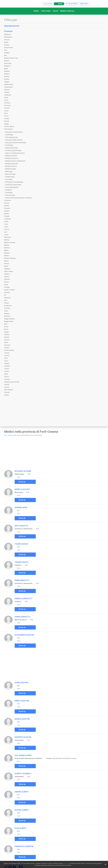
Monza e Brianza (10, 258)
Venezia (7, 379)
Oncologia (9, 179)
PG (5, 295)
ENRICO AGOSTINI (22, 701)
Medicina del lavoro (12, 158)
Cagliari (7, 82)
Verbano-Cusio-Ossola (12, 382)
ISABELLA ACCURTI (22, 489)
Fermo (6, 116)
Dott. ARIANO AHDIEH (23, 755)
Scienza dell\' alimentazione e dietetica (19, 198)
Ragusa (7, 313)
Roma (6, 329)
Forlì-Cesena (8, 129)
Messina (7, 248)
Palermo (7, 279)
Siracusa (7, 345)
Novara (7, 264)
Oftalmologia (10, 177)
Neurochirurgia (10, 174)
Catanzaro (8, 95)
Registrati (84, 4)
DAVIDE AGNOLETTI (22, 617)
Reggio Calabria (9, 319)
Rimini (6, 327)
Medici (36, 11)
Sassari (7, 337)
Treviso (7, 369)
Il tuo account (71, 4)
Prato (6, 311)
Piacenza (7, 298)
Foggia (6, 124)
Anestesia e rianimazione (14, 132)
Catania (7, 92)
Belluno (7, 61)
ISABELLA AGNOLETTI (23, 599)
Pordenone (8, 306)
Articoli (55, 11)
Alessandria (8, 37)
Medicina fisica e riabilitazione (16, 161)
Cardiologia (9, 135)
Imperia (7, 211)
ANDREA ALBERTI (22, 792)
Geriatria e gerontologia (13, 150)
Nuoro (6, 266)
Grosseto (7, 208)
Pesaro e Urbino (9, 290)
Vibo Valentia (9, 390)
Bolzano (7, 74)
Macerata (7, 237)
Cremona (7, 105)
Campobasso (9, 87)
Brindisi (7, 79)
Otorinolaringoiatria (12, 187)
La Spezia (7, 219)
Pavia (6, 285)
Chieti (6, 98)
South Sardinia (9, 350)
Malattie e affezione (67, 11)
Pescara (7, 292)
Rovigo (6, 332)
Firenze (7, 121)
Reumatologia (10, 195)
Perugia (7, 287)
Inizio (6, 435)
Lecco (6, 227)
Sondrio (7, 348)
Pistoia (6, 303)
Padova (7, 277)
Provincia (54, 31)
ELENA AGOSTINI (21, 683)
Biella (6, 69)
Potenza (7, 308)
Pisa (6, 300)
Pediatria (9, 190)
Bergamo (7, 66)
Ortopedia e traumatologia (14, 182)
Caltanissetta (9, 84)
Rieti (6, 324)
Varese (7, 377)
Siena (6, 342)
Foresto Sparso (9, 126)
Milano (6, 250)
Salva (17, 477)
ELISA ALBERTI (21, 828)
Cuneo (6, 111)
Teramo (7, 356)
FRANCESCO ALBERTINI (24, 846)
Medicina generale (12, 164)
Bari (6, 55)
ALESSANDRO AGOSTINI (24, 635)
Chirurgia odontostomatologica (16, 143)
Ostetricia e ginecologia (13, 185)
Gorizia (7, 206)
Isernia (6, 214)
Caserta (7, 90)
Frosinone (7, 200)
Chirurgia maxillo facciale (14, 140)
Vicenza (7, 392)
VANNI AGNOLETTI (22, 580)
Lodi (6, 232)
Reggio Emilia (9, 321)
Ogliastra (7, 269)
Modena (7, 253)
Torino (6, 361)
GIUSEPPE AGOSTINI (23, 737)
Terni (6, 358)
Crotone (7, 108)
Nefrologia (9, 171)
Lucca (6, 235)
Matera (7, 245)
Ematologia (9, 145)
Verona (7, 387)
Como (6, 100)
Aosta (6, 42)
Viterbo (7, 395)
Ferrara (7, 119)
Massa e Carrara (10, 242)
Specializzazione (54, 26)
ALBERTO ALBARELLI (23, 774)
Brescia (7, 76)
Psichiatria (9, 193)
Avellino (7, 53)
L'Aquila (7, 216)
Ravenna (7, 316)
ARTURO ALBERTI (22, 810)
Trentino (7, 366)
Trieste (7, 371)
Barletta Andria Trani (11, 58)
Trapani (7, 363)
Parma (6, 282)
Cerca (59, 4)
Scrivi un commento (22, 482)
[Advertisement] (18, 413)
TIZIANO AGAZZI (21, 544)
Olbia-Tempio (9, 271)
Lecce (6, 224)
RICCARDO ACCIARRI (23, 471)
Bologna (7, 71)
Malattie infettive (11, 156)
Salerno (7, 335)
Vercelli (7, 385)
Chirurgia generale (12, 137)
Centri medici (46, 11)
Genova (7, 203)
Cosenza (7, 103)
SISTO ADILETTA (21, 526)
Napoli (6, 261)
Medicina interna (11, 166)
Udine (6, 374)
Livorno (7, 229)
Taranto (7, 353)
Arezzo (7, 45)
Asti (6, 50)
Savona (7, 340)
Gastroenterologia (12, 148)
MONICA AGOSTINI (22, 719)
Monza (7, 256)
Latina (6, 221)
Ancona (7, 40)
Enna (6, 113)
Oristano (7, 274)
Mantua (7, 240)
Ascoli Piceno (9, 48)
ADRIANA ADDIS (21, 508)
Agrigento (8, 34)
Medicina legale (11, 169)
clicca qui (66, 863)
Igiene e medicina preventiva (15, 153)
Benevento (8, 63)
